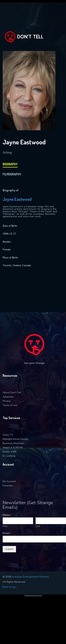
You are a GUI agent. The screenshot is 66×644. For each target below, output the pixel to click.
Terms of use (10, 405)
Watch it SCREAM (13, 448)
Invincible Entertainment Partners (30, 577)
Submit (9, 549)
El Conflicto (9, 456)
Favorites (8, 486)
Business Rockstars (14, 443)
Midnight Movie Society (15, 439)
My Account (9, 481)
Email (7, 533)
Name (7, 515)
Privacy (7, 401)
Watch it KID (10, 452)
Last (38, 526)
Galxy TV (8, 435)
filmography (12, 174)
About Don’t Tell (12, 393)
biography (10, 164)
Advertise (8, 397)
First (5, 526)
